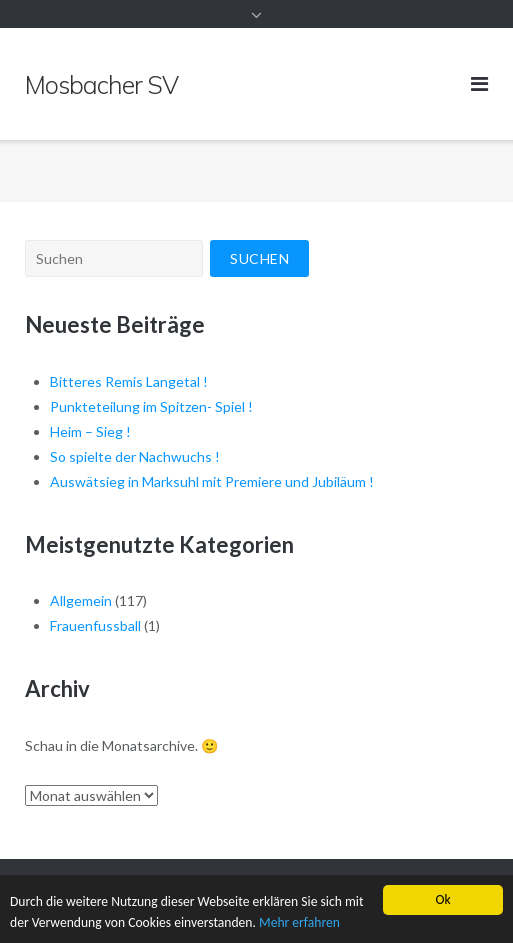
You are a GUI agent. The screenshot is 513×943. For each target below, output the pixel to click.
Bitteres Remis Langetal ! (129, 381)
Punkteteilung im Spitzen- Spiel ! (151, 406)
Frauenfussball (95, 625)
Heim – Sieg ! (90, 431)
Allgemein (81, 600)
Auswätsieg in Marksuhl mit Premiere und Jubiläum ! (212, 481)
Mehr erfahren (299, 922)
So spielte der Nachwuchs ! (135, 456)
